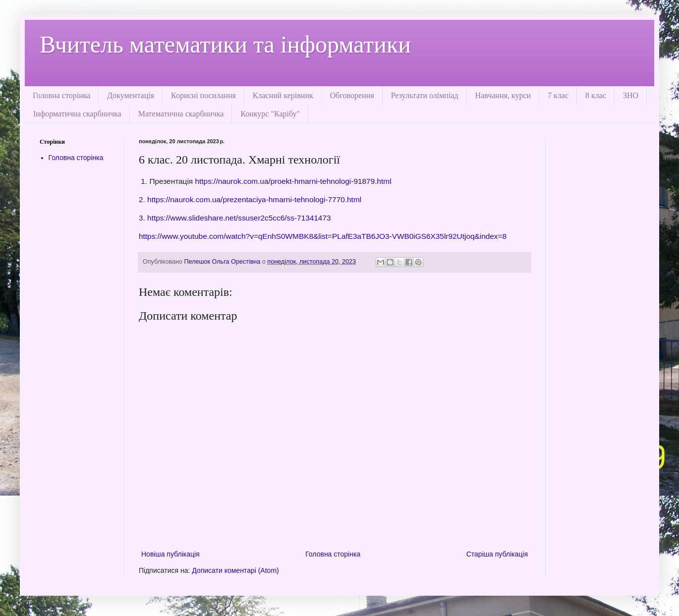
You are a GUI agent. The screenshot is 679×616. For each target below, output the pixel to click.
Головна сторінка (61, 95)
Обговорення (352, 95)
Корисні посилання (203, 95)
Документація (131, 95)
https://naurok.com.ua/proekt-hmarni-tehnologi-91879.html (292, 181)
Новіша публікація (170, 554)
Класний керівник (283, 95)
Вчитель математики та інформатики (225, 44)
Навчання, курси (503, 95)
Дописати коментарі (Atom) (235, 570)
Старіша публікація (497, 554)
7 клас (558, 95)
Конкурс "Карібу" (270, 114)
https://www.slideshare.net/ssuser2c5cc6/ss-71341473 (238, 218)
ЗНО (631, 95)
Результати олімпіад (425, 95)
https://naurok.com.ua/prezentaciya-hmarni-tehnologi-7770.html (253, 199)
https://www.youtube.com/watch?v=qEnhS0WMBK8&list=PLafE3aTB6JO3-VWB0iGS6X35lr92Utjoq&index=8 (323, 236)
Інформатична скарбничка (77, 114)
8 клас (596, 95)
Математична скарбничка (181, 114)
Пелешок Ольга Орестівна (223, 262)
